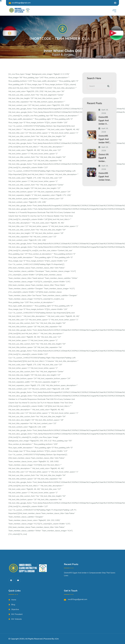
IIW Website (16, 619)
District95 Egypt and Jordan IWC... (105, 139)
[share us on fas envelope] (18, 580)
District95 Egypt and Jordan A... (104, 120)
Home (14, 600)
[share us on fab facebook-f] (11, 580)
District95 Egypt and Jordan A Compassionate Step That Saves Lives (90, 574)
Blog (13, 605)
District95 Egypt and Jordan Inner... (105, 177)
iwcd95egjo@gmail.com (20, 3)
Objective (15, 609)
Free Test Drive (67, 216)
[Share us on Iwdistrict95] (115, 3)
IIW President (17, 614)
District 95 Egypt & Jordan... (104, 158)
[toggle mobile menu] (114, 11)
